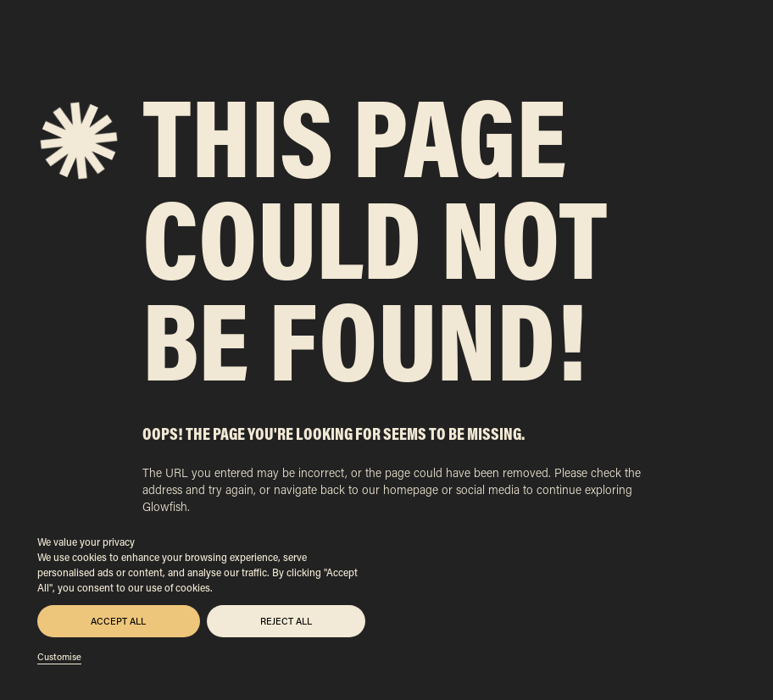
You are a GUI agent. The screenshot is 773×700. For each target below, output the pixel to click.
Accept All (118, 621)
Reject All (286, 621)
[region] (201, 598)
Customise (59, 657)
